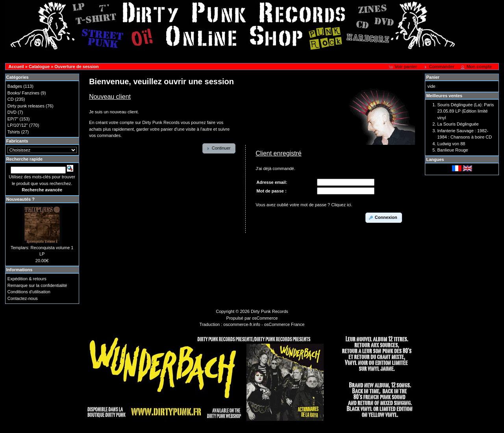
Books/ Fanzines (23, 93)
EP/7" (13, 119)
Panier (433, 77)
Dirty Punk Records (270, 311)
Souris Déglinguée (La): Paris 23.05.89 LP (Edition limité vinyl (465, 111)
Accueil (16, 67)
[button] (403, 67)
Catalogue (39, 67)
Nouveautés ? (20, 199)
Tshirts (14, 132)
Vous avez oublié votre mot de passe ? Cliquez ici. (304, 205)
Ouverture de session (77, 67)
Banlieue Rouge (452, 150)
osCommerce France (284, 324)
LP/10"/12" (18, 125)
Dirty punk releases (26, 106)
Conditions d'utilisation (29, 292)
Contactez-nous (23, 298)
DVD (12, 112)
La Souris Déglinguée (458, 124)
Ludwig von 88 (451, 144)
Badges (15, 86)
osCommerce (265, 318)
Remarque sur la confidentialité (37, 285)
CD (11, 99)
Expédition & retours (27, 279)
